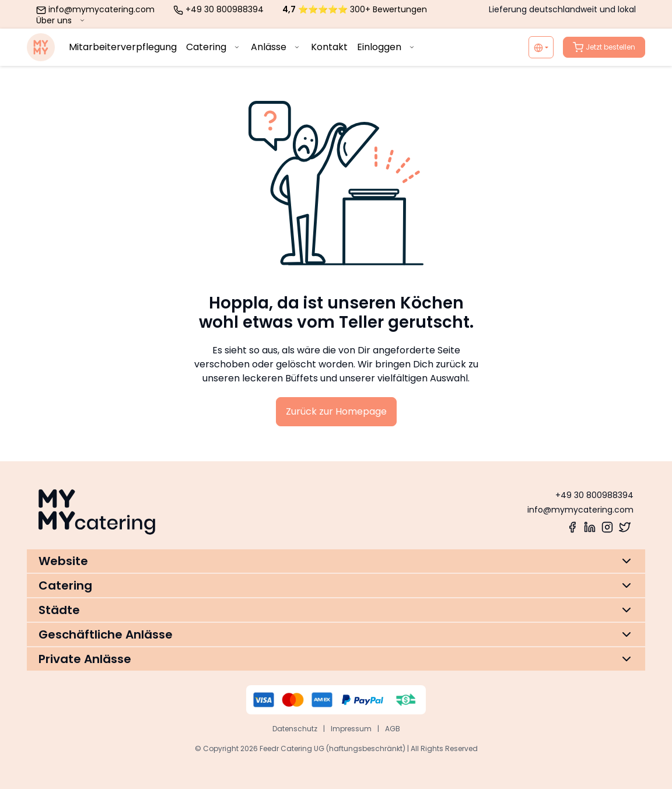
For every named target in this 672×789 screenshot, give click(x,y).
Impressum (351, 729)
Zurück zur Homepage (336, 411)
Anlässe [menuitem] (276, 47)
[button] (336, 561)
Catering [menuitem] (214, 47)
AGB (393, 729)
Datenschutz (295, 729)
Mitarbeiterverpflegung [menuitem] (123, 47)
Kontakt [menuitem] (329, 47)
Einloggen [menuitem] (387, 47)
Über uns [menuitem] (62, 20)
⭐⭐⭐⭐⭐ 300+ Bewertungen (355, 9)
